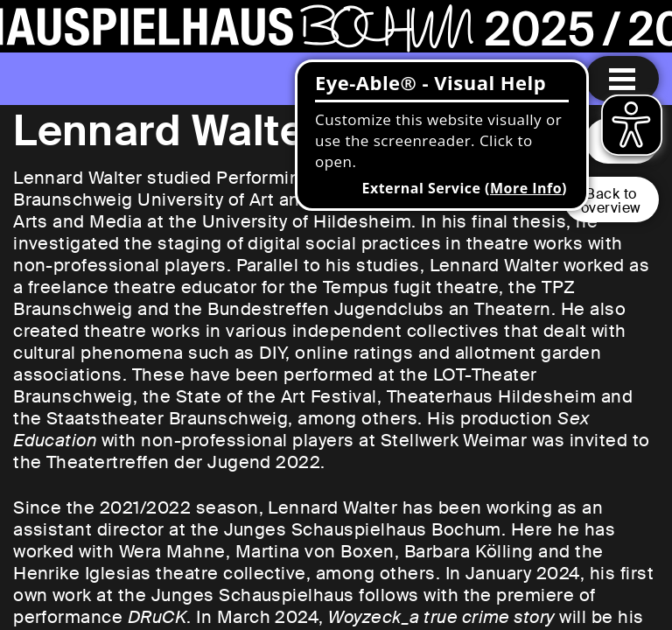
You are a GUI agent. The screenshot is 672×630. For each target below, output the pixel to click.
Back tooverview (611, 201)
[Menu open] (622, 79)
